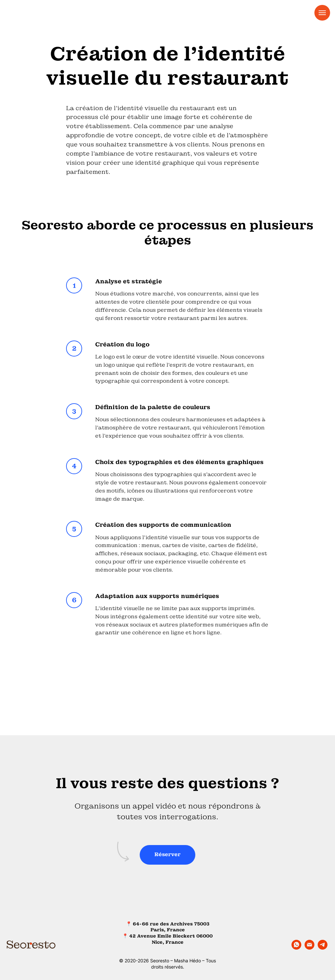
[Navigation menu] (322, 13)
